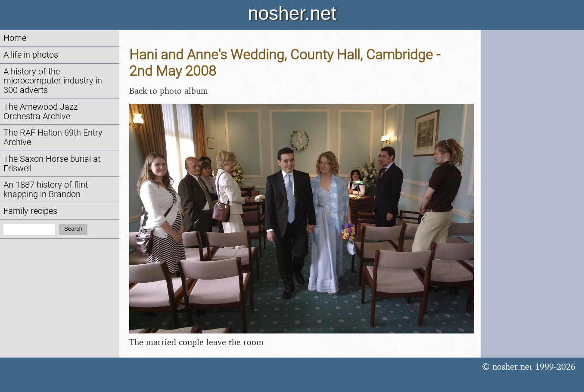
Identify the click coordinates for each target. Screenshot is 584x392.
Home (15, 38)
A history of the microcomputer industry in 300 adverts (53, 81)
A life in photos (31, 55)
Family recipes (30, 211)
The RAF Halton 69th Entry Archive (53, 137)
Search (73, 229)
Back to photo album (169, 91)
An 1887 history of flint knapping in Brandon (46, 190)
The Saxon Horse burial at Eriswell (52, 164)
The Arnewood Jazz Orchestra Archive (41, 112)
